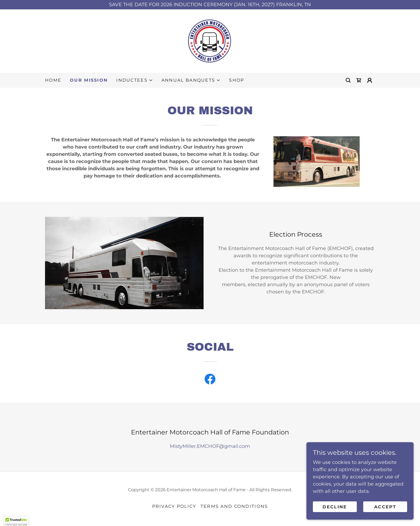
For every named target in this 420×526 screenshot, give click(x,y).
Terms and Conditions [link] (234, 506)
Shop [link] (237, 80)
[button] (135, 80)
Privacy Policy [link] (174, 506)
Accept (385, 518)
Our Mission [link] (89, 80)
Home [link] (53, 80)
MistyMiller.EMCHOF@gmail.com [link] (210, 446)
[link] (210, 41)
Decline (335, 518)
